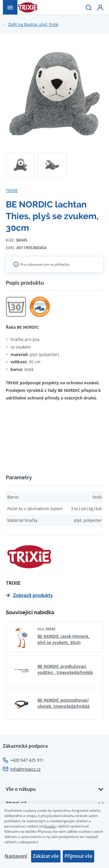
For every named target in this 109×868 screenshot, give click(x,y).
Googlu (50, 826)
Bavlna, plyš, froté (33, 24)
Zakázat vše (46, 856)
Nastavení (16, 856)
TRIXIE (12, 190)
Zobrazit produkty (29, 595)
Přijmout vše (78, 856)
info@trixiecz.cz (25, 769)
